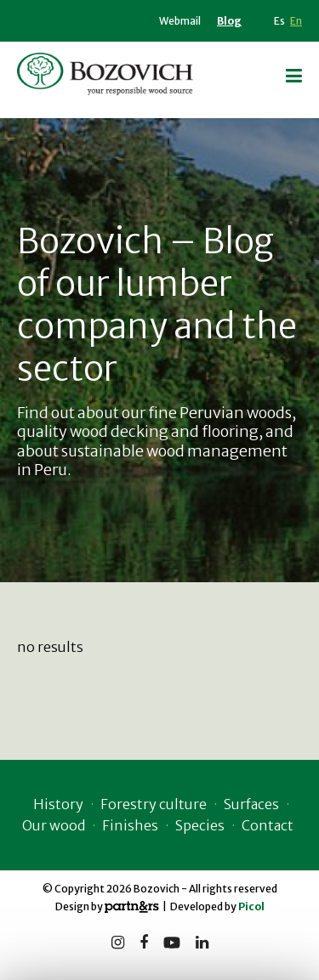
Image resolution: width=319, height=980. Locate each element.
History (58, 804)
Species (200, 825)
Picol (251, 906)
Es (279, 21)
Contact (268, 825)
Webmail (180, 21)
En (296, 21)
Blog (229, 21)
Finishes (130, 825)
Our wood (54, 825)
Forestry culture (154, 804)
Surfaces (251, 804)
